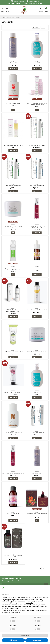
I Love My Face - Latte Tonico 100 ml (37, 310)
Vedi (13, 110)
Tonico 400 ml (37, 392)
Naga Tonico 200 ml (37, 473)
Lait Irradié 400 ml (37, 63)
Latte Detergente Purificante (13, 186)
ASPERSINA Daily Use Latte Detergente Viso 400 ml (13, 311)
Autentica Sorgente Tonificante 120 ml (13, 473)
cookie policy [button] (29, 603)
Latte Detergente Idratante (37, 186)
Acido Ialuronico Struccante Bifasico (13, 145)
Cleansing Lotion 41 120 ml (13, 103)
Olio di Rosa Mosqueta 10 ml (37, 268)
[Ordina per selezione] (36, 27)
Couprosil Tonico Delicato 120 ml (13, 433)
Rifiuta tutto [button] (13, 640)
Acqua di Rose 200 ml (13, 514)
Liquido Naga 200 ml (13, 63)
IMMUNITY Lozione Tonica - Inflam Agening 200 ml (13, 556)
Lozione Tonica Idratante (37, 433)
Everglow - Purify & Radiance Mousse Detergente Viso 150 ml (13, 269)
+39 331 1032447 (18, 1)
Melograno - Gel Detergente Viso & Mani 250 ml (37, 514)
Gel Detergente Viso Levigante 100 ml (13, 352)
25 (43, 27)
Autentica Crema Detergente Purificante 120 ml (37, 227)
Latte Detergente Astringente (37, 145)
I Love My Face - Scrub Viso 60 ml (13, 392)
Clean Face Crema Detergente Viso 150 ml (13, 227)
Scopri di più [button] (25, 636)
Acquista (13, 68)
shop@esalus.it (33, 1)
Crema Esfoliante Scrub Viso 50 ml (37, 352)
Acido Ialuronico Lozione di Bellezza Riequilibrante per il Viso (37, 104)
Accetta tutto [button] (37, 640)
